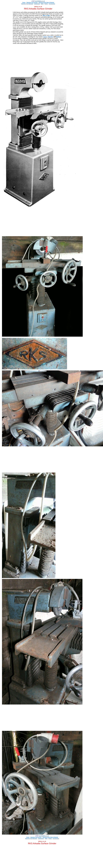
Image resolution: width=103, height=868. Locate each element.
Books (46, 4)
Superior (50, 37)
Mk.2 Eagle (46, 15)
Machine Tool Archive (32, 2)
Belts (42, 4)
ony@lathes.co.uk (40, 1)
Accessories (52, 4)
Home (24, 2)
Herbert (59, 37)
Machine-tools (42, 2)
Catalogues (37, 4)
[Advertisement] (39, 57)
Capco (45, 37)
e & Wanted (51, 2)
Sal (47, 2)
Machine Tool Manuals (27, 4)
